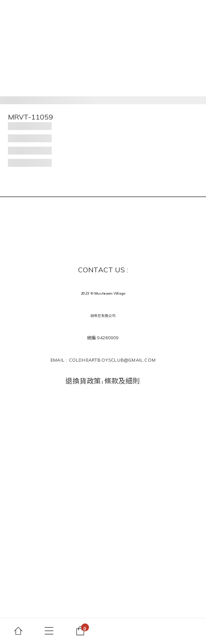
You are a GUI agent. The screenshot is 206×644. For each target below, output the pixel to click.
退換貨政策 (83, 381)
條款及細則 (122, 381)
